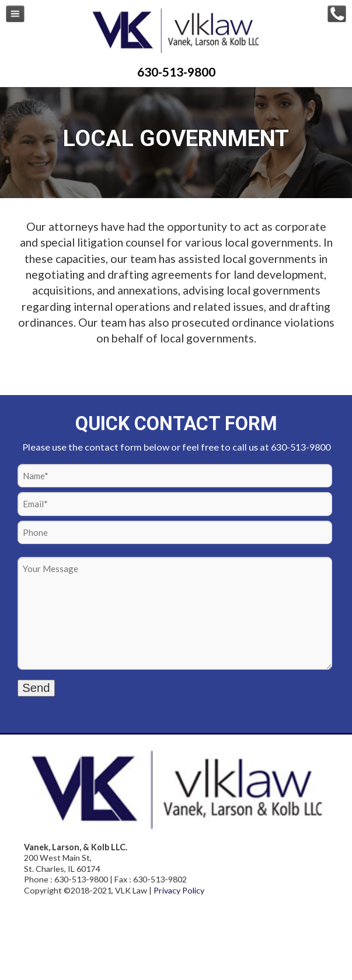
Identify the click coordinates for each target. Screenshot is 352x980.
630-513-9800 (176, 72)
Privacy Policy (179, 890)
